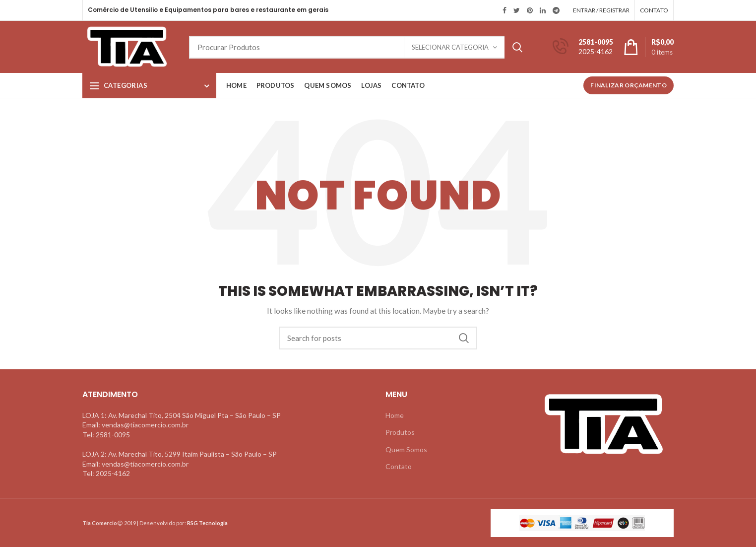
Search (517, 47)
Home (395, 415)
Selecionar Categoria (450, 47)
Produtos (400, 432)
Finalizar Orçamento (629, 85)
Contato (399, 466)
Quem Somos (406, 449)
